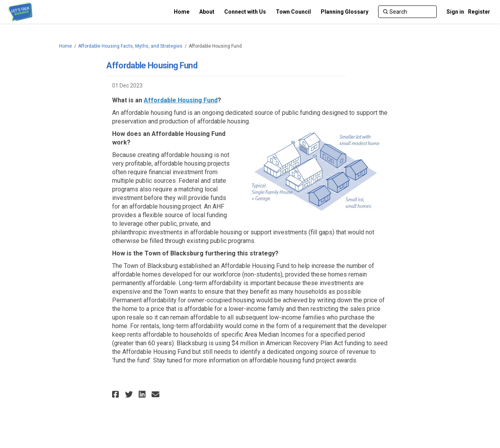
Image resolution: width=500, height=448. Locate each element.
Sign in (455, 12)
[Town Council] (293, 12)
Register (479, 12)
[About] (207, 12)
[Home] (182, 12)
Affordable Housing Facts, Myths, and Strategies (130, 46)
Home (65, 46)
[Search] (407, 12)
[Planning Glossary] (345, 12)
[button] (117, 394)
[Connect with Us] (245, 12)
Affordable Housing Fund (181, 100)
